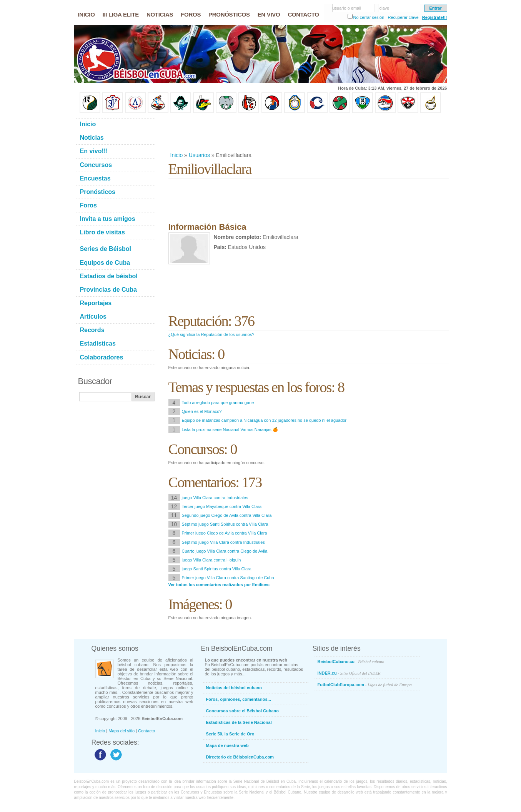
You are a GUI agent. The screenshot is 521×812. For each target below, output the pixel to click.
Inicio (177, 155)
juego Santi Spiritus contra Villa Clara (217, 569)
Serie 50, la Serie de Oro (230, 734)
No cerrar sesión (369, 17)
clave (385, 8)
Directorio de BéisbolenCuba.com (240, 757)
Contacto (146, 731)
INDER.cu (349, 673)
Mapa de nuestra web (227, 745)
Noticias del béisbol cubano (234, 688)
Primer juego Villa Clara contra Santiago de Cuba (228, 578)
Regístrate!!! (435, 17)
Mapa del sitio (122, 731)
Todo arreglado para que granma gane (218, 403)
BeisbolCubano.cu (351, 662)
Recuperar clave (403, 17)
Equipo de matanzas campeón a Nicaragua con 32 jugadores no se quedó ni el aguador (264, 420)
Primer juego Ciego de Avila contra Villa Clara (225, 533)
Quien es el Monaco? (202, 411)
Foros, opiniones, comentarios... (239, 699)
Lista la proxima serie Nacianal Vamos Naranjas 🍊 (230, 429)
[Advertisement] (308, 132)
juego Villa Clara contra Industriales (215, 498)
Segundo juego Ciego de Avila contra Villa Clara (227, 515)
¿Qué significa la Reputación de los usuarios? (211, 334)
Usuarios (199, 155)
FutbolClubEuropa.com (365, 685)
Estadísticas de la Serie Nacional (239, 722)
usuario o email (347, 8)
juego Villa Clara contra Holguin (211, 560)
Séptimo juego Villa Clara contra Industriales (223, 542)
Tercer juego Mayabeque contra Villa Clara (222, 506)
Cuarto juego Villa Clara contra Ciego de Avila (225, 551)
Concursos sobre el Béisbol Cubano (242, 711)
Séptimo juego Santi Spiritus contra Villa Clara (225, 524)
